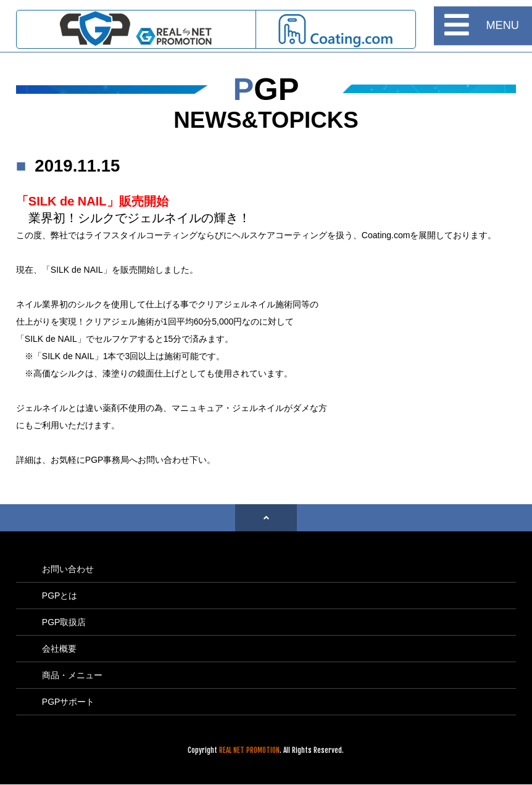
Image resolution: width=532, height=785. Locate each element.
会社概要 (59, 649)
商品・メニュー (72, 675)
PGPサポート (69, 702)
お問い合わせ (68, 569)
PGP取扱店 (64, 622)
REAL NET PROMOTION (249, 750)
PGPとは (60, 596)
